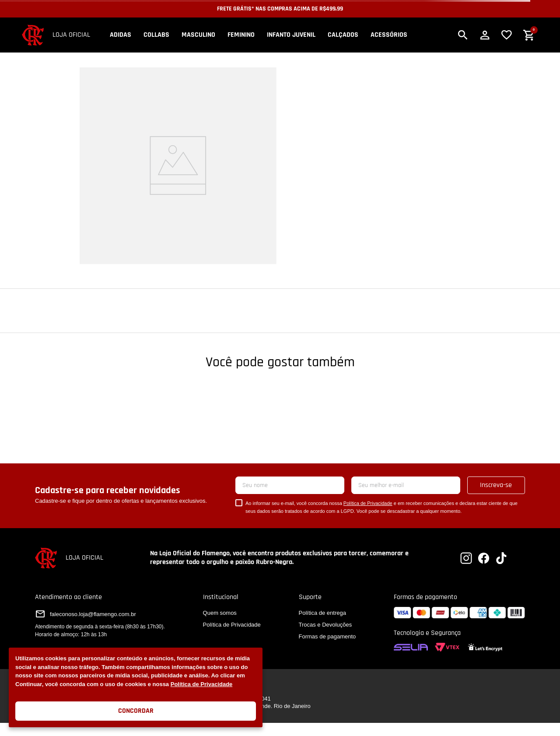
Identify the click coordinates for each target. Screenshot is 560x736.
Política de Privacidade (202, 684)
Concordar (136, 711)
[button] (463, 35)
